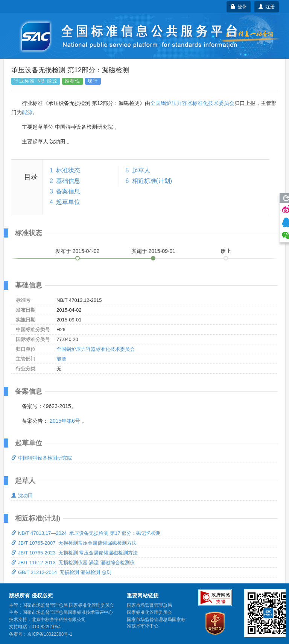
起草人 (141, 170)
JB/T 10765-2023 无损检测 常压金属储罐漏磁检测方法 (75, 553)
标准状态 (68, 170)
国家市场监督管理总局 (149, 605)
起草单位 (68, 202)
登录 (239, 7)
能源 (27, 112)
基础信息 (68, 181)
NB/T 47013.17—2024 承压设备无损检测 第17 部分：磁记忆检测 (86, 533)
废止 (226, 251)
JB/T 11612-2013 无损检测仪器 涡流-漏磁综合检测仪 (73, 563)
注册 (267, 7)
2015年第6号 (65, 421)
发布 (78, 251)
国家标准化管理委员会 (149, 612)
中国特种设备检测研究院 (42, 458)
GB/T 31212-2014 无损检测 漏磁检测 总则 (61, 572)
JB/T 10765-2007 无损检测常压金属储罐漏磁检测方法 (74, 543)
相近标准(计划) (152, 181)
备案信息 (68, 191)
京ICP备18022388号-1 (50, 634)
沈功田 (22, 496)
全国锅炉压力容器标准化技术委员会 (192, 103)
